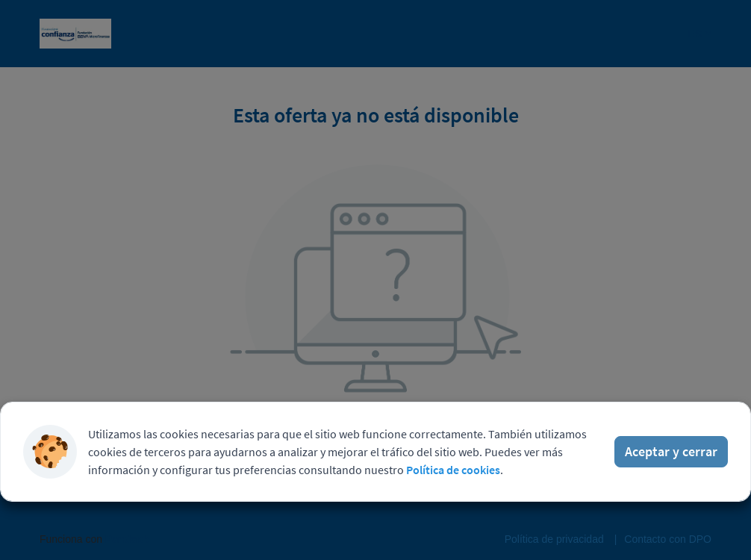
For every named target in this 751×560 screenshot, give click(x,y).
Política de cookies (453, 470)
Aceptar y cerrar (671, 451)
